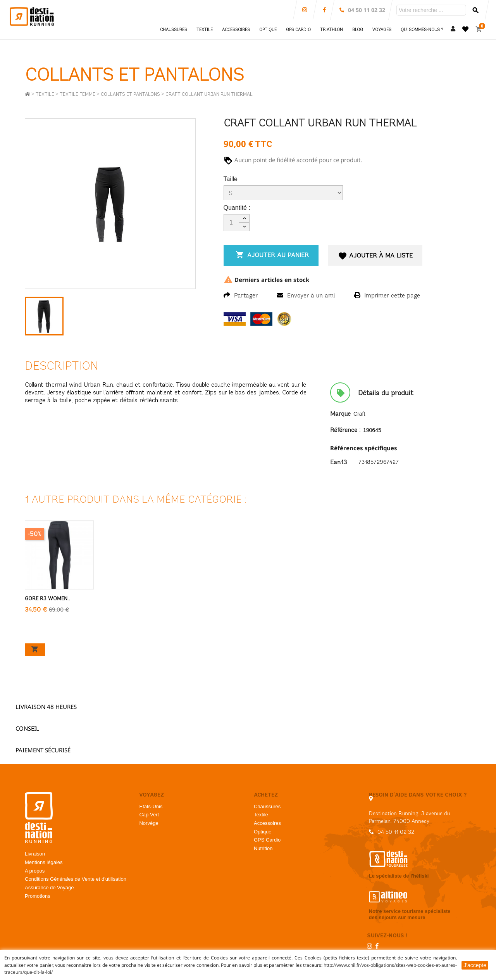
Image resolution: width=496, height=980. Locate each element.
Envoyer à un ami (306, 295)
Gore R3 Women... (47, 599)
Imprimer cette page (387, 295)
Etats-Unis (151, 806)
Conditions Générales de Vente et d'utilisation (76, 879)
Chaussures (267, 806)
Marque (340, 414)
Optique (263, 832)
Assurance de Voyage (49, 888)
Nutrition (263, 848)
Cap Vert (149, 815)
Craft (359, 414)
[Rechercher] (431, 10)
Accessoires (267, 823)
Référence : (345, 430)
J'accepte (475, 965)
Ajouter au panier (271, 255)
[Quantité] (231, 223)
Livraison (35, 854)
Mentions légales (44, 862)
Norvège (149, 823)
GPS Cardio (267, 840)
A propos (35, 871)
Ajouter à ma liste (376, 256)
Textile (261, 815)
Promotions (38, 896)
